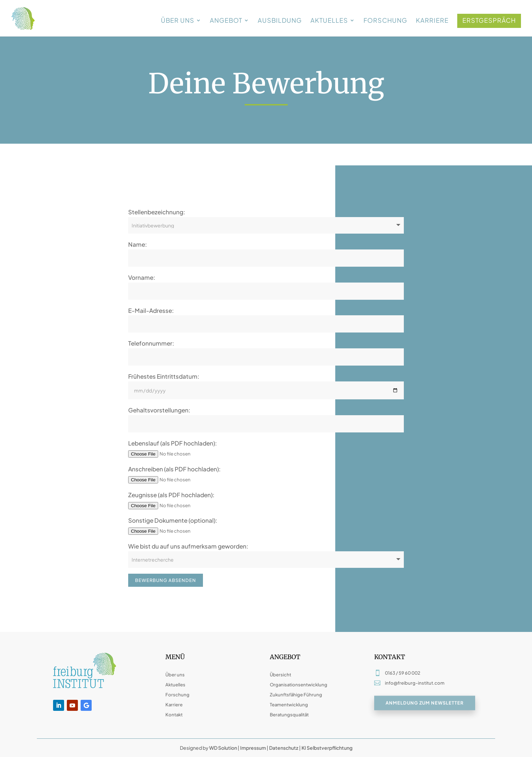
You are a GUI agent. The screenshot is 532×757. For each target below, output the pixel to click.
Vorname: (142, 277)
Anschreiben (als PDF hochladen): (174, 469)
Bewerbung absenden (166, 580)
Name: (137, 244)
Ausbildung (280, 21)
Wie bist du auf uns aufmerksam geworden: (188, 546)
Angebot (226, 21)
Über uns (178, 21)
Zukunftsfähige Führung (296, 695)
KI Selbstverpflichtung (327, 748)
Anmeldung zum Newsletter (425, 704)
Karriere (432, 21)
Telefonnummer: (151, 343)
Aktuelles (329, 21)
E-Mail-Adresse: (151, 310)
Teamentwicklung (289, 705)
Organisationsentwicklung (299, 685)
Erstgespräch (489, 20)
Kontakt (174, 715)
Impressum (253, 748)
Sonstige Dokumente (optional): (173, 520)
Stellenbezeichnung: (157, 212)
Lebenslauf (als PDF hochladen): (172, 443)
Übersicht (280, 675)
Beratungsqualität (289, 715)
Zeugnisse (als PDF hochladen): (171, 495)
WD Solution (223, 748)
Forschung (385, 21)
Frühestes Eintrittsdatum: (164, 376)
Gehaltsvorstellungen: (159, 410)
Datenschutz (284, 748)
